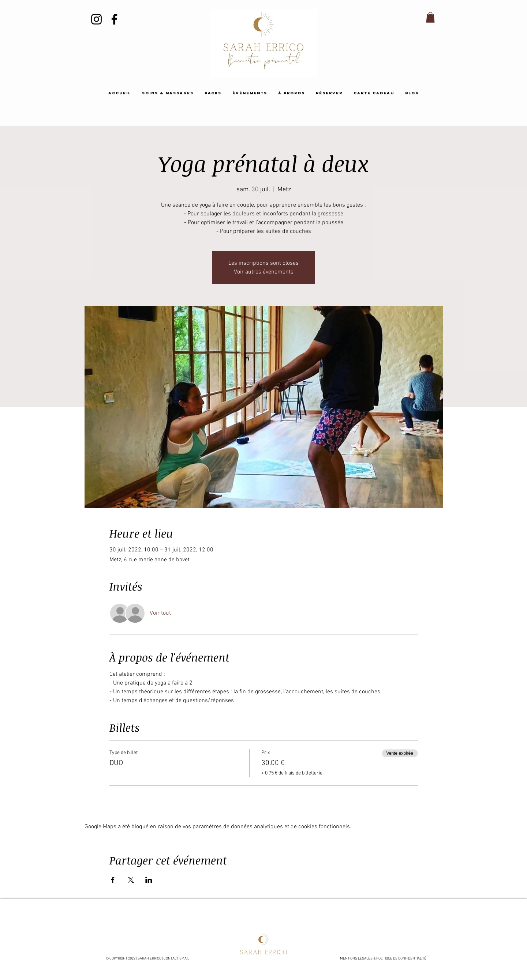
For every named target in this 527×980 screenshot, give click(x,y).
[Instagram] (96, 19)
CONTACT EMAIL (176, 959)
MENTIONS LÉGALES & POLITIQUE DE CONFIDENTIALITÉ (384, 959)
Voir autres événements (264, 272)
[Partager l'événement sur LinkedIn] (149, 880)
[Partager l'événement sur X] (131, 880)
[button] (430, 17)
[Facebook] (114, 19)
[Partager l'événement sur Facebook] (113, 880)
